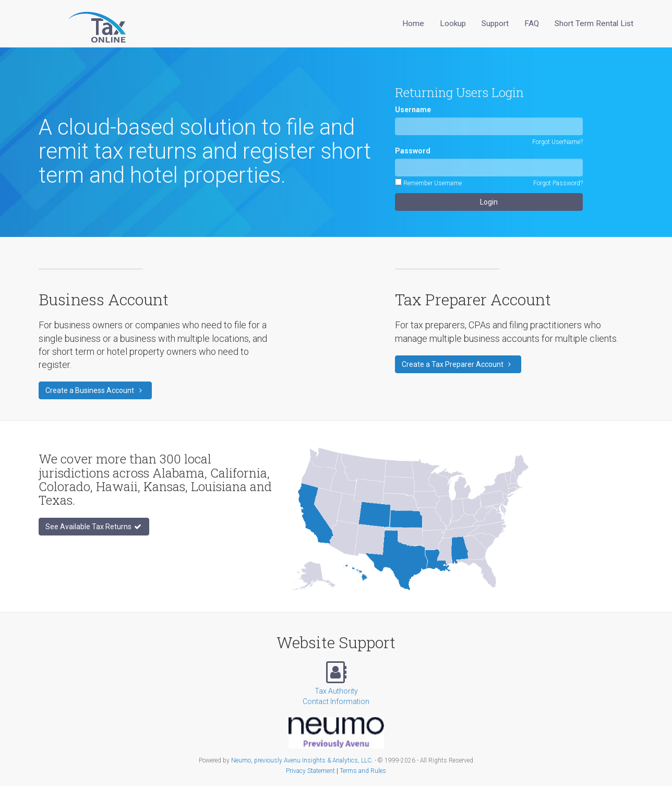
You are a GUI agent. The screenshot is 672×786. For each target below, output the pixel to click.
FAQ (532, 23)
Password (413, 151)
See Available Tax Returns (94, 527)
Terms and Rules (363, 771)
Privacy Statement (310, 771)
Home (413, 23)
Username (413, 110)
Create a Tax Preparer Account (458, 364)
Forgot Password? (558, 183)
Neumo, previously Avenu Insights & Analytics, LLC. (302, 760)
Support (495, 23)
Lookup (453, 23)
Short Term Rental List (594, 23)
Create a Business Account (95, 390)
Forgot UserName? (557, 142)
